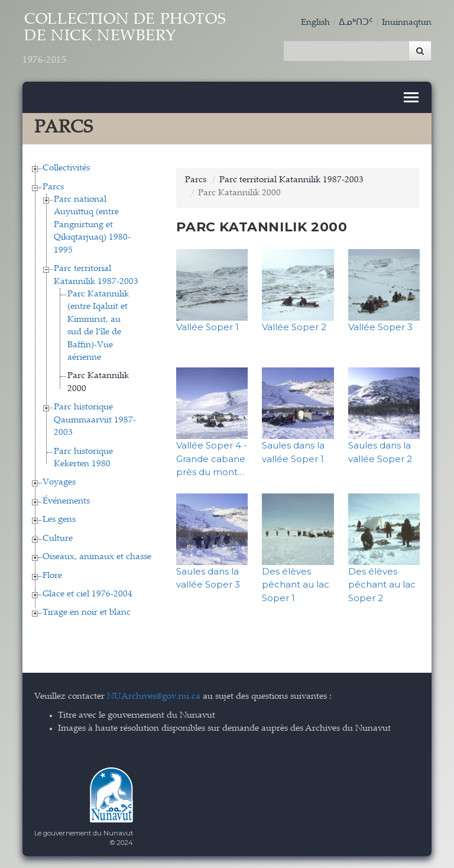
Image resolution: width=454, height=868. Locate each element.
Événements (66, 501)
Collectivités (66, 168)
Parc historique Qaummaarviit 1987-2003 (95, 420)
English (315, 23)
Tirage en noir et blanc (87, 613)
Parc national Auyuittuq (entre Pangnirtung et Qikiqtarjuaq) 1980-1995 (92, 225)
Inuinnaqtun (407, 23)
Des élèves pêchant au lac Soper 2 (382, 584)
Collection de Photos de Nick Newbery (124, 40)
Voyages (59, 483)
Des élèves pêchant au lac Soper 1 (296, 584)
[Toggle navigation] (411, 97)
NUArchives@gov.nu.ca (154, 696)
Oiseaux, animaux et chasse (97, 557)
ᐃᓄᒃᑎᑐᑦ (356, 23)
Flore (52, 575)
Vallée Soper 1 (207, 327)
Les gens (59, 520)
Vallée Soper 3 (380, 327)
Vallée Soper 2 (294, 327)
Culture (58, 538)
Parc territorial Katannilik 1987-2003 (291, 180)
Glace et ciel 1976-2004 (87, 594)
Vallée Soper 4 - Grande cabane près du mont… (212, 459)
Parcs (53, 187)
